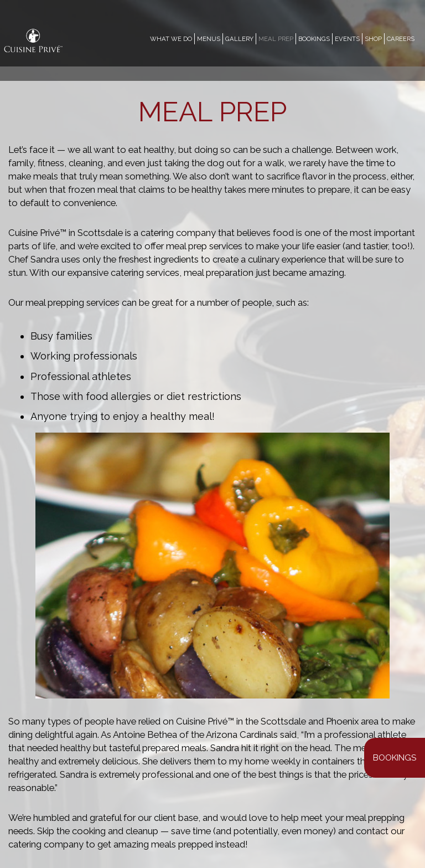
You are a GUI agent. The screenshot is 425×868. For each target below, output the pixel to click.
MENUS (209, 39)
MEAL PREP (276, 39)
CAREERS (401, 39)
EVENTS (347, 39)
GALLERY (239, 39)
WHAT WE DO (171, 39)
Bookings (395, 758)
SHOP (373, 39)
